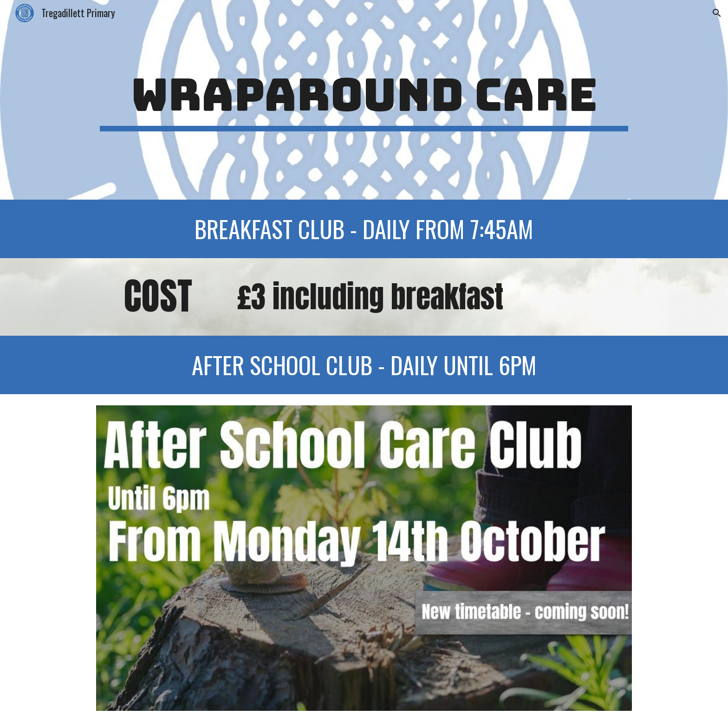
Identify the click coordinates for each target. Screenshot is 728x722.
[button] (717, 13)
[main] (364, 100)
